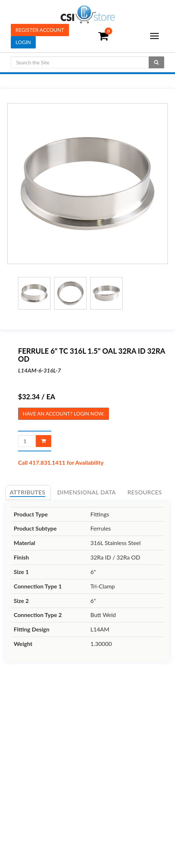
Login (23, 42)
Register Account (40, 30)
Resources (145, 492)
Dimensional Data (87, 492)
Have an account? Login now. (64, 414)
